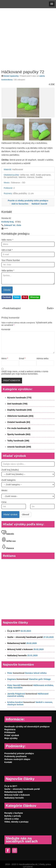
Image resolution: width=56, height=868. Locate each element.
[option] (28, 103)
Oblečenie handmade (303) (20, 416)
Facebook (7, 297)
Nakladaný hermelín (17, 655)
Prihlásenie (10, 732)
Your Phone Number (11, 260)
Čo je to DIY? (14, 631)
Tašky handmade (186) (18, 441)
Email (22, 358)
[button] (52, 4)
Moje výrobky (11, 738)
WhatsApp (34, 297)
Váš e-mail (7, 250)
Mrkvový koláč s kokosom (20, 649)
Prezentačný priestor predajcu (19, 753)
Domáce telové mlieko (36, 673)
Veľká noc (9, 541)
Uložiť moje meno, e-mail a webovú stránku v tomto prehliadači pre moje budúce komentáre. (25, 373)
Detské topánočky (11, 76)
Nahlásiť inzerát (39, 204)
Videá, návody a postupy (16, 822)
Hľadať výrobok (10, 514)
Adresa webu (42, 358)
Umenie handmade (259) (19, 447)
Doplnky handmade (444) (20, 410)
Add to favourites (20, 204)
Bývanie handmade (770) (19, 398)
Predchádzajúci (12, 308)
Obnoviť (26, 514)
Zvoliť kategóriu (9, 480)
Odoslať (7, 290)
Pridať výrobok (12, 735)
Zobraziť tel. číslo (12, 225)
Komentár (6, 329)
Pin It (25, 297)
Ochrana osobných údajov (17, 759)
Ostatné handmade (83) (19, 422)
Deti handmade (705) (17, 404)
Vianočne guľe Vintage (40, 679)
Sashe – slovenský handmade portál (25, 637)
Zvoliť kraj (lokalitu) (10, 470)
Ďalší (50, 308)
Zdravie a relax (12, 819)
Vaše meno (7, 240)
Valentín (8, 534)
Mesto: (5, 490)
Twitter (17, 297)
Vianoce (8, 548)
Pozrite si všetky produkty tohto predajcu (28, 201)
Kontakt (8, 762)
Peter (10, 673)
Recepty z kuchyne (14, 813)
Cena (4, 502)
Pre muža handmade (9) (19, 428)
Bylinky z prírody (13, 816)
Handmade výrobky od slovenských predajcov (27, 727)
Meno (5, 358)
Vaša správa (8, 270)
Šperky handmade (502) (19, 434)
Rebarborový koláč (17, 643)
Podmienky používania (16, 756)
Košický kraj (8, 222)
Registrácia (10, 729)
